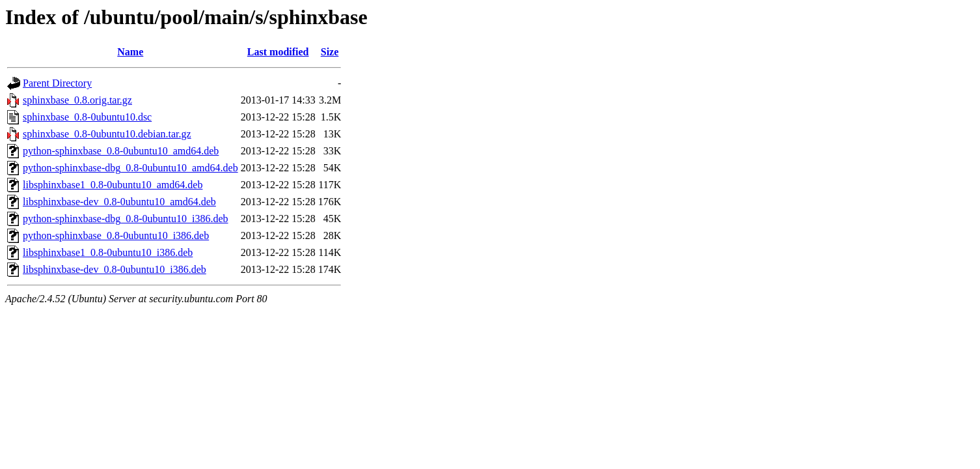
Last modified (278, 52)
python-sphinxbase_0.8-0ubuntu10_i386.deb (116, 235)
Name (130, 52)
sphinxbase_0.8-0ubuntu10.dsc (87, 117)
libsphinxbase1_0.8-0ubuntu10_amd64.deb (113, 185)
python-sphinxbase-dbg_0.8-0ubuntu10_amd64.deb (130, 168)
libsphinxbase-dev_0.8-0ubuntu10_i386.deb (115, 269)
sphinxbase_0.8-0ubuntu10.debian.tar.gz (107, 134)
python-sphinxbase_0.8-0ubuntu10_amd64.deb (121, 151)
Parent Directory (57, 83)
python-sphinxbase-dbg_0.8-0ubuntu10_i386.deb (126, 219)
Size (330, 52)
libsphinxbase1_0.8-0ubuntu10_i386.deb (108, 252)
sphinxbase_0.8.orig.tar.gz (77, 100)
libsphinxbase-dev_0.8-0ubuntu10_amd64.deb (119, 202)
